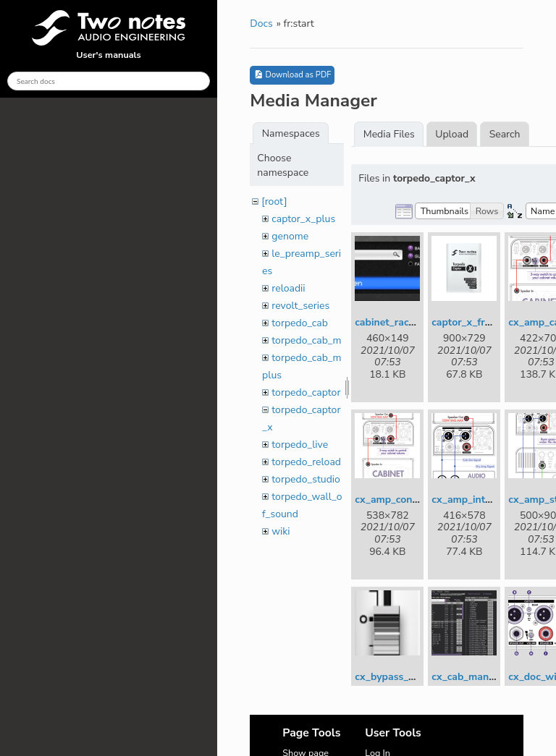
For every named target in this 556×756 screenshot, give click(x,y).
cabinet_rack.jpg (393, 322)
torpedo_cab (300, 323)
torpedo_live (300, 445)
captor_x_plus (303, 219)
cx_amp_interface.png (483, 500)
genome (290, 236)
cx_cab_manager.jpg (479, 677)
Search (505, 134)
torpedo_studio (306, 479)
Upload (452, 134)
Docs (261, 24)
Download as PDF (292, 75)
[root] (274, 201)
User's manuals (109, 35)
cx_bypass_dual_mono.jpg (416, 677)
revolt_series (300, 306)
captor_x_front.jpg (475, 322)
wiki (281, 531)
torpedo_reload (306, 462)
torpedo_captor (306, 392)
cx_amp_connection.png (411, 500)
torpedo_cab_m (306, 340)
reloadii (288, 288)
